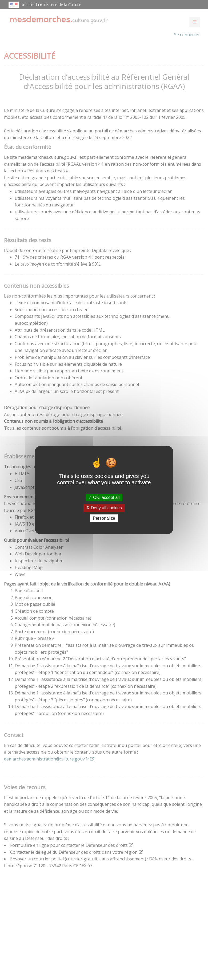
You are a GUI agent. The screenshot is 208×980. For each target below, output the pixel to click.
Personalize (104, 518)
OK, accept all (104, 497)
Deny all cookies (104, 508)
